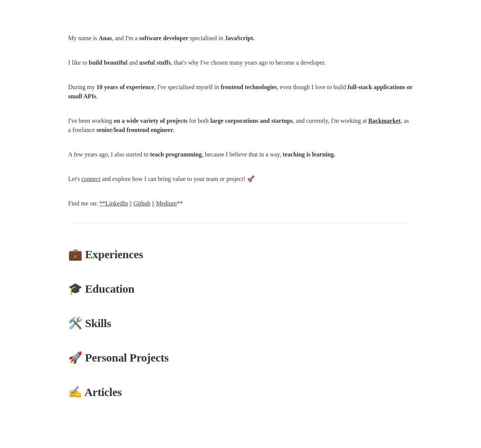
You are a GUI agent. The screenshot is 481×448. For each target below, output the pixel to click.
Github (142, 203)
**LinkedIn (114, 203)
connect (91, 179)
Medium (166, 203)
